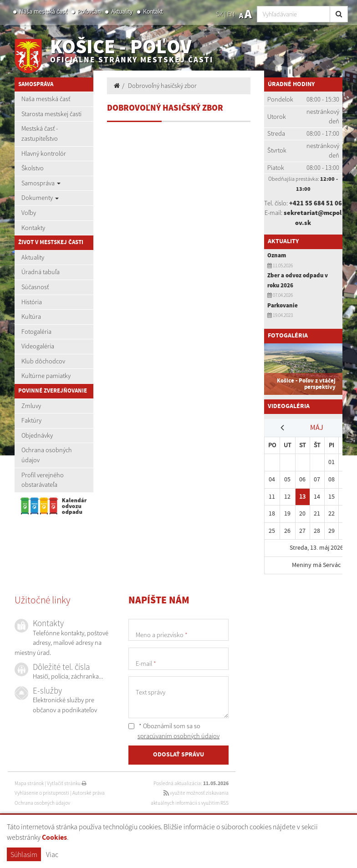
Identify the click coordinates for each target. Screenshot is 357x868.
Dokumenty (40, 198)
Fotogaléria (36, 332)
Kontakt (153, 12)
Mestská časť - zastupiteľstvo (40, 133)
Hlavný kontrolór (44, 153)
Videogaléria (38, 346)
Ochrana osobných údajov (47, 455)
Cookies (54, 838)
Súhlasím (24, 854)
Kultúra (31, 317)
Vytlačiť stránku (67, 783)
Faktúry (31, 420)
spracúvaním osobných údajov (178, 736)
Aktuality (122, 12)
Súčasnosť (35, 287)
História (32, 302)
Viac (52, 854)
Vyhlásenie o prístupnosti (42, 793)
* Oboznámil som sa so (174, 731)
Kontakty (33, 228)
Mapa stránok (29, 783)
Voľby (29, 213)
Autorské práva (89, 793)
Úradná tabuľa (41, 272)
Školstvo (33, 168)
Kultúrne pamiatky (46, 376)
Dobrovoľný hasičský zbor (162, 86)
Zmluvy (31, 406)
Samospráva (41, 183)
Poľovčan (89, 12)
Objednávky (37, 435)
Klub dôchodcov (43, 361)
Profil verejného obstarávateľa (43, 480)
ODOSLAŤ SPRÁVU (178, 755)
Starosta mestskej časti (51, 114)
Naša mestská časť (43, 12)
